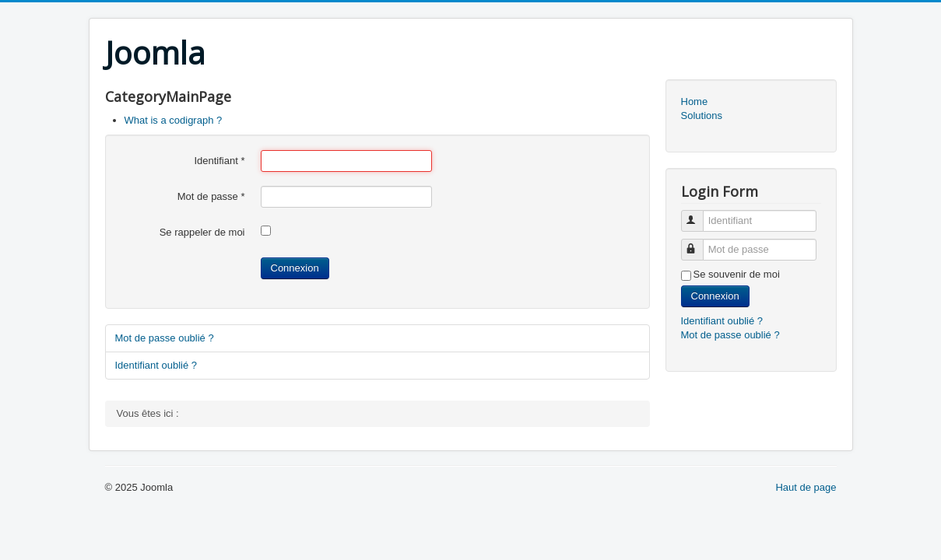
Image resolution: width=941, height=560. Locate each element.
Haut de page (806, 487)
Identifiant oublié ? (156, 365)
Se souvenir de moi (737, 274)
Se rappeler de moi (202, 232)
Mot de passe (211, 196)
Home (695, 101)
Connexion (295, 268)
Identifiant (219, 161)
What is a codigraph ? (174, 120)
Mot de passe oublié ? (165, 338)
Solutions (702, 115)
